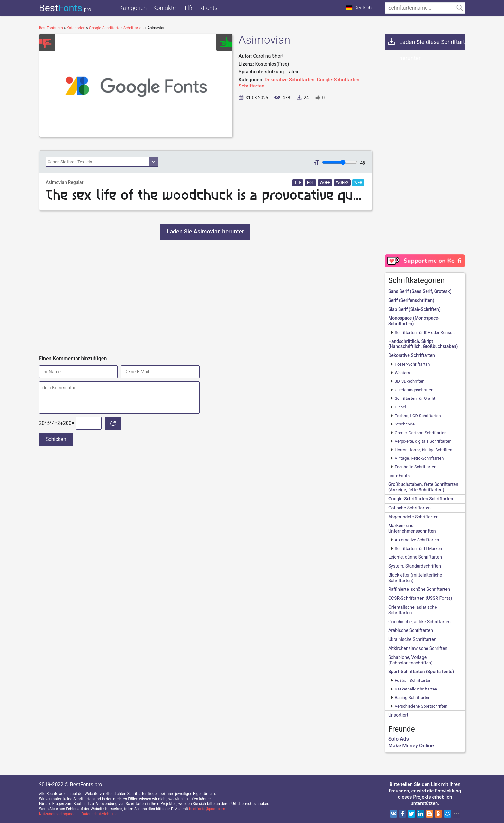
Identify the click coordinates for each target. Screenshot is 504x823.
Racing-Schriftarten (413, 697)
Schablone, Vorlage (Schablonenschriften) (410, 660)
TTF (298, 183)
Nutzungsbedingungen (58, 814)
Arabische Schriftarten (411, 630)
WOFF (325, 183)
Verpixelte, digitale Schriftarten (423, 441)
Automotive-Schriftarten (417, 540)
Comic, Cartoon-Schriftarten (421, 433)
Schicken (56, 439)
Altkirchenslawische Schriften (418, 648)
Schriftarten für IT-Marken (418, 549)
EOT (310, 183)
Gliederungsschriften (414, 390)
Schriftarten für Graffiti (415, 398)
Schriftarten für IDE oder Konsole (425, 332)
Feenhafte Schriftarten (415, 467)
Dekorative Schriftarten (289, 80)
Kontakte (164, 8)
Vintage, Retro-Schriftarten (419, 458)
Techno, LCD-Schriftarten (418, 416)
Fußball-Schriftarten (413, 680)
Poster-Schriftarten (412, 364)
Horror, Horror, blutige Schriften (423, 450)
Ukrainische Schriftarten (412, 639)
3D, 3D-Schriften (410, 381)
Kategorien (133, 8)
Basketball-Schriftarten (416, 689)
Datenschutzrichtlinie (99, 814)
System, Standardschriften (415, 566)
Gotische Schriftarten (410, 508)
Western (402, 373)
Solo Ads (399, 739)
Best (65, 8)
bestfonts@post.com (207, 809)
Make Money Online (411, 746)
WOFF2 (342, 183)
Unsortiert (398, 715)
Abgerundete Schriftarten (414, 517)
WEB (358, 183)
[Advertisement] (205, 297)
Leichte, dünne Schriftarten (415, 557)
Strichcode (405, 424)
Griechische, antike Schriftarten (419, 622)
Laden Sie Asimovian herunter (206, 231)
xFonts (209, 8)
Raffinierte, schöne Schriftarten (419, 589)
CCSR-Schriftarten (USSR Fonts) (420, 598)
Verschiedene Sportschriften (421, 706)
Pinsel (400, 407)
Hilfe (188, 8)
